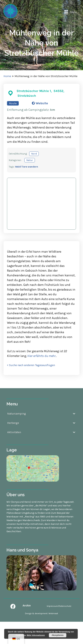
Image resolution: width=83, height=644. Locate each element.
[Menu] (71, 12)
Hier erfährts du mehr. (41, 356)
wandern (33, 167)
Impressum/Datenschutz (59, 606)
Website (40, 103)
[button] (13, 606)
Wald (18, 167)
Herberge (13, 423)
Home (7, 76)
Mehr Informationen (36, 635)
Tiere (24, 167)
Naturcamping (17, 414)
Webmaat (53, 613)
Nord (34, 154)
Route (13, 103)
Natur (30, 160)
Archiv (27, 605)
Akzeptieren (58, 635)
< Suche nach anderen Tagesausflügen (31, 365)
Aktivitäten (14, 432)
